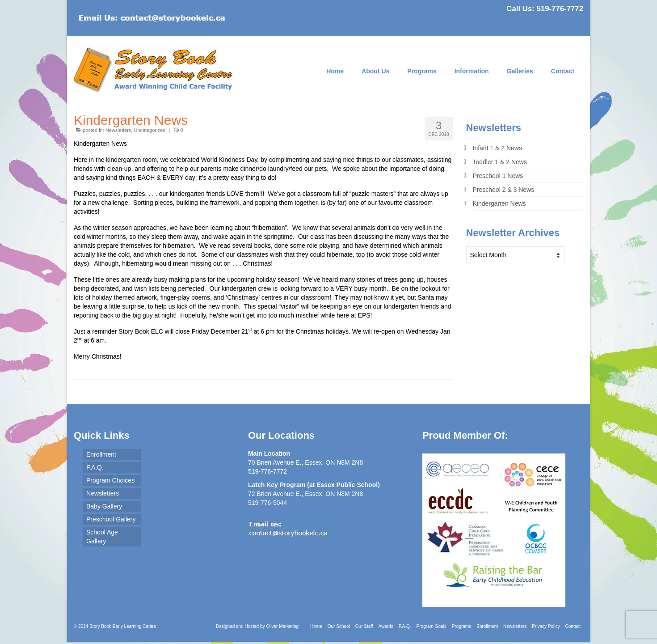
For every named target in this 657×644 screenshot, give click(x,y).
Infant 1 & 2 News (498, 148)
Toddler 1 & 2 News (500, 162)
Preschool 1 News (498, 176)
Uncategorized (150, 130)
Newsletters (118, 130)
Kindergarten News (499, 203)
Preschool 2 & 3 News (504, 190)
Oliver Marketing (282, 626)
